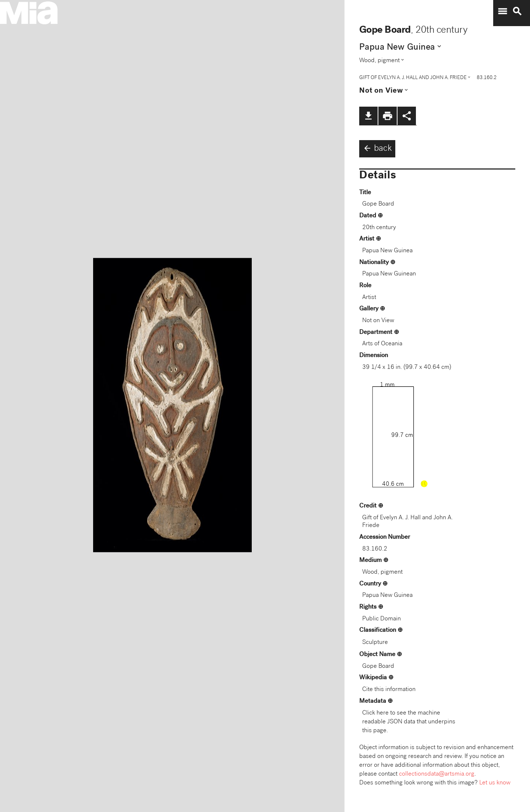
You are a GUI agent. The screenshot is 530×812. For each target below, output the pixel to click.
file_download (368, 116)
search (517, 11)
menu (502, 11)
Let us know (495, 783)
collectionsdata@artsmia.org (437, 774)
